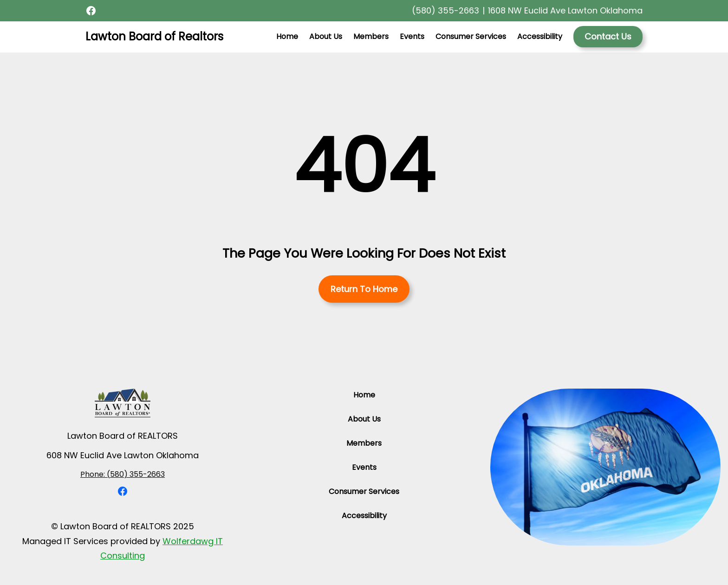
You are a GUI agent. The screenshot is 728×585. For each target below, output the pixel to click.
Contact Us (608, 36)
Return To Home (364, 289)
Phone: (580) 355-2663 (123, 474)
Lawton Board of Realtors (154, 36)
